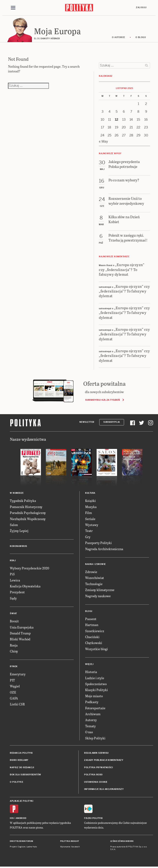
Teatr (89, 531)
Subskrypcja (112, 422)
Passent (91, 619)
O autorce (118, 37)
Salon (14, 525)
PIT (12, 680)
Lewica (15, 580)
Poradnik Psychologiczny (28, 513)
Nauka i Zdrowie (95, 564)
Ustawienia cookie (96, 782)
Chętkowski (94, 643)
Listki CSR (17, 704)
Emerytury (18, 674)
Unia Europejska (22, 627)
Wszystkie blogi (96, 649)
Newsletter (87, 422)
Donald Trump (20, 633)
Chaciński (92, 637)
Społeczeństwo (96, 684)
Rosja (14, 645)
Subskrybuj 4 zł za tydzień (102, 400)
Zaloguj (141, 7)
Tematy (90, 726)
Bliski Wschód (20, 639)
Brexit (14, 621)
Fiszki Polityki (93, 818)
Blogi (89, 611)
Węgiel (15, 686)
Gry (88, 537)
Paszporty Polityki (98, 543)
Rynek (14, 667)
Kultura (90, 493)
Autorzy (91, 720)
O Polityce (16, 782)
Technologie (94, 584)
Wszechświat (95, 578)
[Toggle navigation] (13, 8)
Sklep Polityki (95, 738)
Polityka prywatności (98, 767)
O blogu (141, 37)
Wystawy (92, 525)
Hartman (92, 625)
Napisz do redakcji (22, 767)
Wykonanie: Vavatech (70, 847)
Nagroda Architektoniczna (104, 549)
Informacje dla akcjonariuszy (104, 789)
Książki (90, 501)
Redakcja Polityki (21, 753)
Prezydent (17, 592)
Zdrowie (91, 572)
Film (89, 513)
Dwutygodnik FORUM (21, 841)
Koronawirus (19, 546)
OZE (13, 692)
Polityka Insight (70, 841)
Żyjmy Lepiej (19, 531)
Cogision (22, 847)
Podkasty (92, 702)
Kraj (13, 560)
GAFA (14, 698)
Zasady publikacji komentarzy (104, 760)
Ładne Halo (32, 847)
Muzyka (91, 507)
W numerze (17, 493)
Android (21, 818)
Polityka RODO (93, 775)
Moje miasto (94, 696)
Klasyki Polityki (96, 690)
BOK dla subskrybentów (25, 775)
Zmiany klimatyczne (100, 590)
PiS (12, 574)
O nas (89, 732)
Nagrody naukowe (98, 596)
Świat (13, 613)
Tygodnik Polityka (23, 501)
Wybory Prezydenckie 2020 (29, 568)
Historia (91, 672)
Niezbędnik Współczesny (28, 519)
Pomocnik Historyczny (26, 507)
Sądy (13, 598)
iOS (12, 818)
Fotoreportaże (95, 708)
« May (103, 141)
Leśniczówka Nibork (122, 841)
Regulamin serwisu (96, 753)
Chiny (14, 651)
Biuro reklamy (19, 760)
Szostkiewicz (95, 631)
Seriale (90, 519)
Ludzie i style (95, 678)
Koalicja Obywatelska (25, 586)
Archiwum (93, 714)
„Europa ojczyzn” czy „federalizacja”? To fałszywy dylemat (122, 270)
